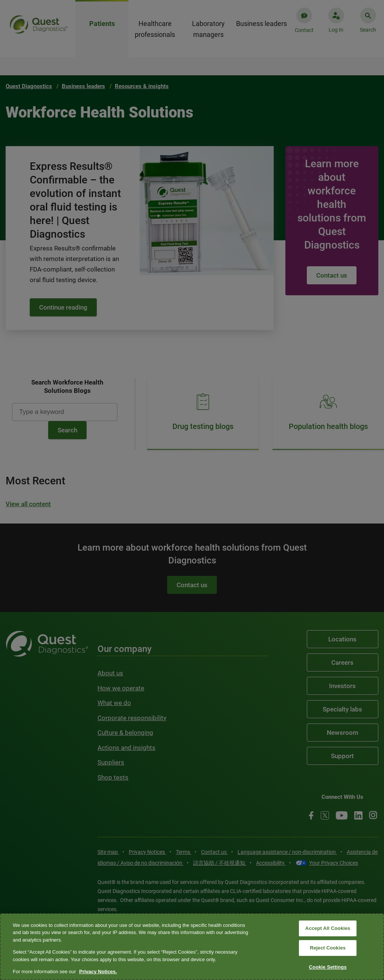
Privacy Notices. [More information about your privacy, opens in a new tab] (98, 972)
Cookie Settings (328, 967)
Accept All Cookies (328, 929)
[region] (192, 947)
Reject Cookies (328, 948)
